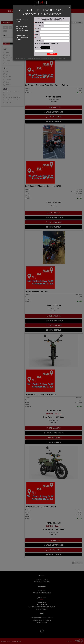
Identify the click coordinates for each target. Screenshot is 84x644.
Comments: (39, 40)
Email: (37, 31)
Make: (37, 34)
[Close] (69, 8)
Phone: (38, 28)
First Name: (39, 22)
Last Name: (39, 25)
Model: (38, 37)
